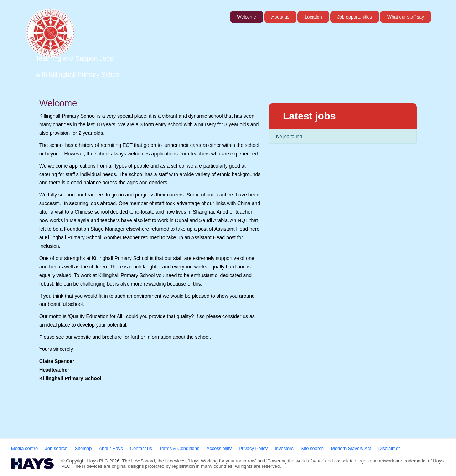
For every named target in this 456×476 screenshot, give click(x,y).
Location (313, 17)
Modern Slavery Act (351, 448)
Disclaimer (389, 448)
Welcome (247, 17)
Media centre (24, 448)
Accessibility (219, 448)
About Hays (111, 448)
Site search (312, 448)
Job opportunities (355, 17)
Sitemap (83, 448)
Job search (56, 448)
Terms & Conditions (179, 448)
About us (281, 17)
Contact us (141, 448)
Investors (284, 448)
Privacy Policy (253, 448)
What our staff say (406, 17)
